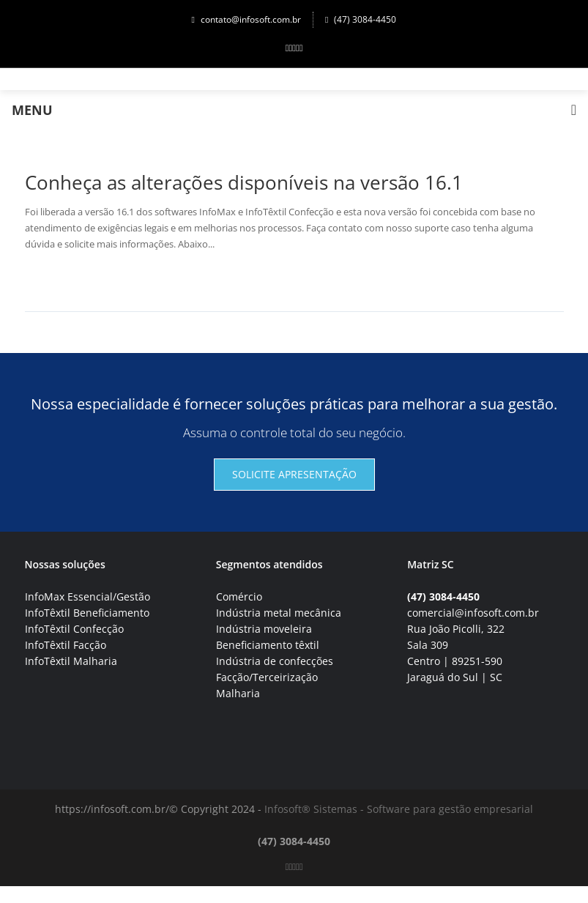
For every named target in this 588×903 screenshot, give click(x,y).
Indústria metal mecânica (279, 613)
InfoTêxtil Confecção (74, 629)
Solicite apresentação (294, 474)
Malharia (238, 693)
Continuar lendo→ (79, 279)
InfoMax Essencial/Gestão (88, 597)
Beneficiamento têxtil (268, 645)
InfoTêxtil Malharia (71, 661)
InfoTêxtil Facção (66, 645)
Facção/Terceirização (267, 677)
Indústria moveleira (264, 629)
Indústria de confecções (275, 661)
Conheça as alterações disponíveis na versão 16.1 (244, 182)
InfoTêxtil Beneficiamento (87, 613)
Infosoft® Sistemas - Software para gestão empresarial (399, 809)
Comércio (239, 597)
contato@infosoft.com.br (246, 19)
